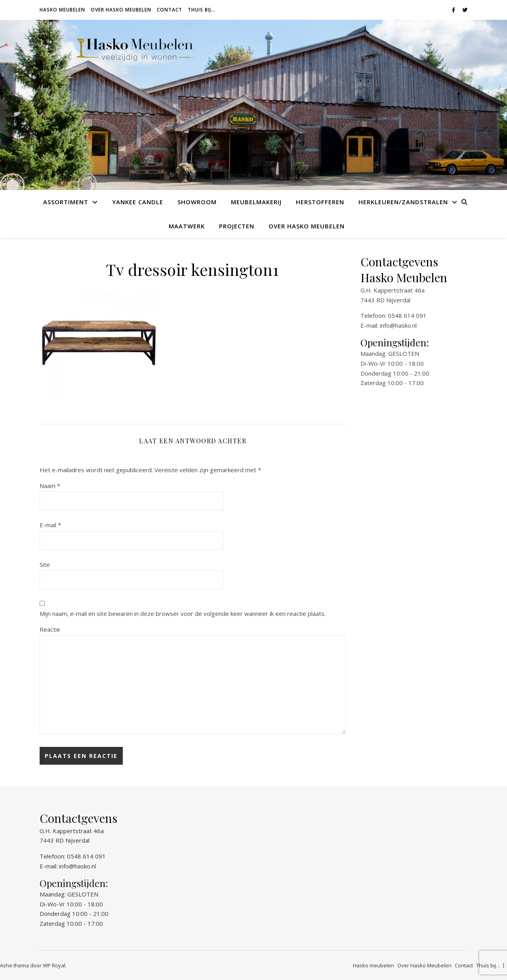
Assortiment (66, 202)
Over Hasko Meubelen (121, 10)
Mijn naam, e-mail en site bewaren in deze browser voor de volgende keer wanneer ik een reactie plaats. (183, 613)
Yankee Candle (138, 202)
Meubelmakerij (256, 202)
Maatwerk (187, 226)
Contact (170, 10)
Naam (50, 486)
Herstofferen (320, 202)
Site (45, 564)
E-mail (50, 525)
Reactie (50, 629)
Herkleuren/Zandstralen (403, 202)
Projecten (237, 226)
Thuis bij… (201, 10)
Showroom (197, 202)
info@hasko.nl (398, 325)
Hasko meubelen (62, 10)
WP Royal (54, 965)
